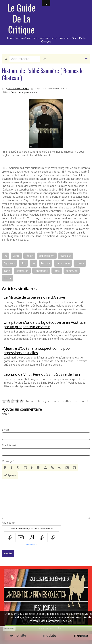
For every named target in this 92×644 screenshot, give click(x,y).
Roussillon (22, 271)
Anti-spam (8, 523)
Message (7, 461)
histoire (46, 263)
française (66, 256)
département (47, 256)
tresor (8, 278)
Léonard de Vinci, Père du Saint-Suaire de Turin (42, 374)
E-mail (5, 430)
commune (72, 271)
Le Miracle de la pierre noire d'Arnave (34, 297)
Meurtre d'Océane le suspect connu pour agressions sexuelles (37, 350)
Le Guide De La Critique (21, 18)
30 (5, 256)
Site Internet (9, 445)
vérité (16, 256)
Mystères (9, 263)
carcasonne (63, 263)
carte (7, 271)
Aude (57, 271)
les (33, 263)
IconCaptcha (31, 544)
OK (45, 59)
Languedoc (41, 271)
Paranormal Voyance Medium (24, 92)
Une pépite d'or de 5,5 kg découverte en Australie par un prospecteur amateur (45, 324)
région (29, 256)
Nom (5, 414)
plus (23, 263)
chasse (80, 263)
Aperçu (10, 475)
